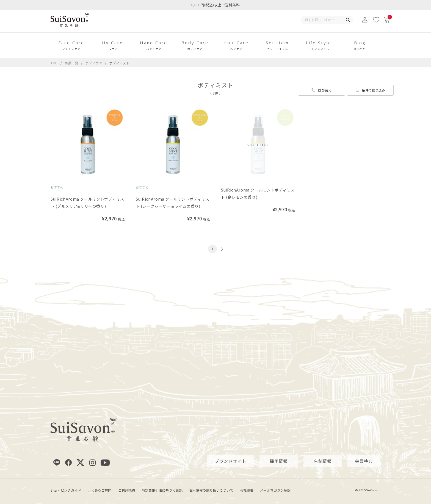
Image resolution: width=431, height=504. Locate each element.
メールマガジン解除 (275, 490)
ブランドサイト (231, 461)
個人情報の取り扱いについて (211, 490)
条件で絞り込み (374, 90)
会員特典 (364, 461)
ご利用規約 (127, 490)
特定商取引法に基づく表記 (162, 490)
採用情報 (279, 461)
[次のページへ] (221, 249)
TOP (54, 63)
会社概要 (247, 490)
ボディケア (95, 63)
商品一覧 (72, 63)
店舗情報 (323, 461)
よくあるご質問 (100, 490)
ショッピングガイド (66, 490)
